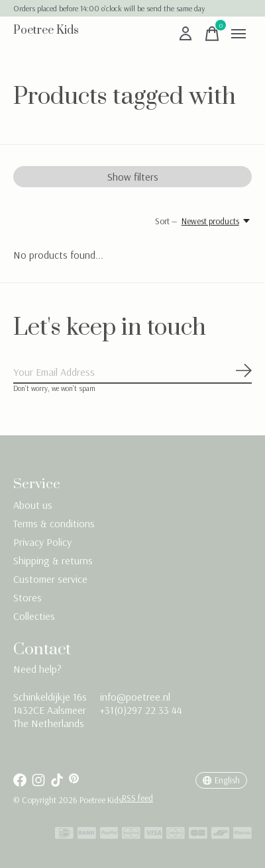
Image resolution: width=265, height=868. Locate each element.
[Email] (132, 372)
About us (33, 505)
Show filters (133, 177)
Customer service (50, 579)
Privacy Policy (42, 542)
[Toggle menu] (238, 34)
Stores (27, 597)
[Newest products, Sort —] (217, 221)
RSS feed (137, 798)
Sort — (166, 221)
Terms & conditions (54, 523)
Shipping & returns (53, 560)
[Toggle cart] (212, 34)
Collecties (34, 616)
